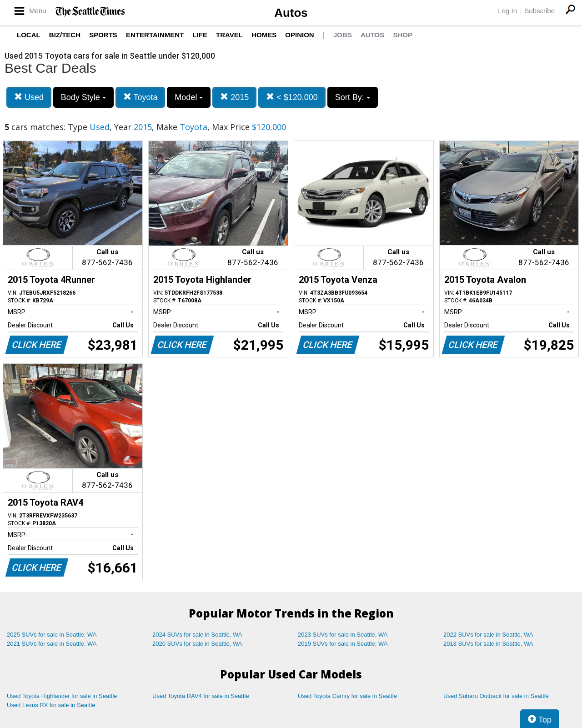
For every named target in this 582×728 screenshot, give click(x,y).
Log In (507, 11)
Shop (403, 35)
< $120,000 (292, 97)
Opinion (299, 35)
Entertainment (155, 35)
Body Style (83, 97)
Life (200, 35)
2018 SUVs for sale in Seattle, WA (488, 644)
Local (29, 35)
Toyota (140, 97)
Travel (229, 35)
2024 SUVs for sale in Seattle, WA (197, 635)
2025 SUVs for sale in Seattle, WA (52, 635)
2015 (234, 97)
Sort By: (353, 97)
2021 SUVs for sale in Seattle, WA (52, 644)
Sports (103, 35)
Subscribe (539, 11)
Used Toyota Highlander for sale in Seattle (62, 696)
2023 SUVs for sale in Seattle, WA (343, 635)
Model (189, 97)
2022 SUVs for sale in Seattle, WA (488, 635)
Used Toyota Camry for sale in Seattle (347, 696)
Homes (264, 35)
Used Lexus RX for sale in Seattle (51, 705)
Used (29, 97)
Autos (291, 13)
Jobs (343, 35)
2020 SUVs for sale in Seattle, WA (197, 644)
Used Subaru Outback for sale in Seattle (496, 696)
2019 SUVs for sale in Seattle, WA (343, 644)
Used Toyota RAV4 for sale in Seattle (201, 696)
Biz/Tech (65, 35)
